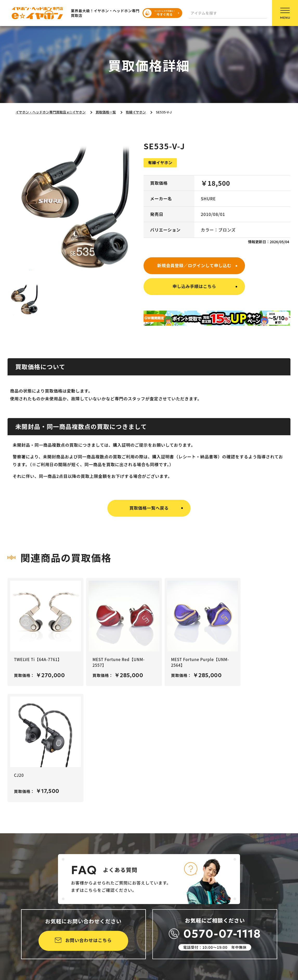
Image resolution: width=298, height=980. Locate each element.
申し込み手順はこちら (194, 286)
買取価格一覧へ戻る (149, 508)
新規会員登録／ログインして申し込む (194, 265)
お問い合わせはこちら (89, 940)
